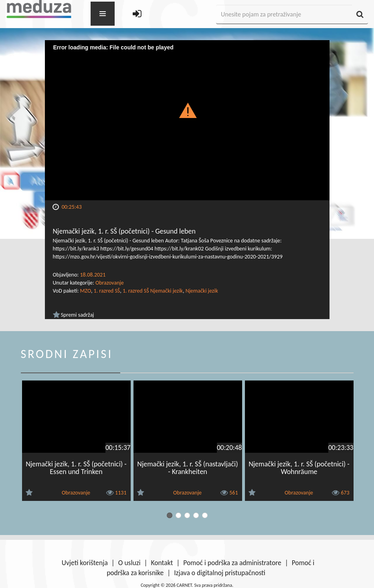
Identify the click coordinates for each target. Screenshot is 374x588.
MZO (86, 291)
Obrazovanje (110, 283)
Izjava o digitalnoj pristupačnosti (220, 573)
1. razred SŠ (107, 291)
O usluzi (129, 563)
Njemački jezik (202, 291)
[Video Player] (187, 120)
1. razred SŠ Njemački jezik (153, 291)
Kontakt (162, 563)
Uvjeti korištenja (85, 563)
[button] (187, 110)
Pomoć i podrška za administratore (232, 563)
